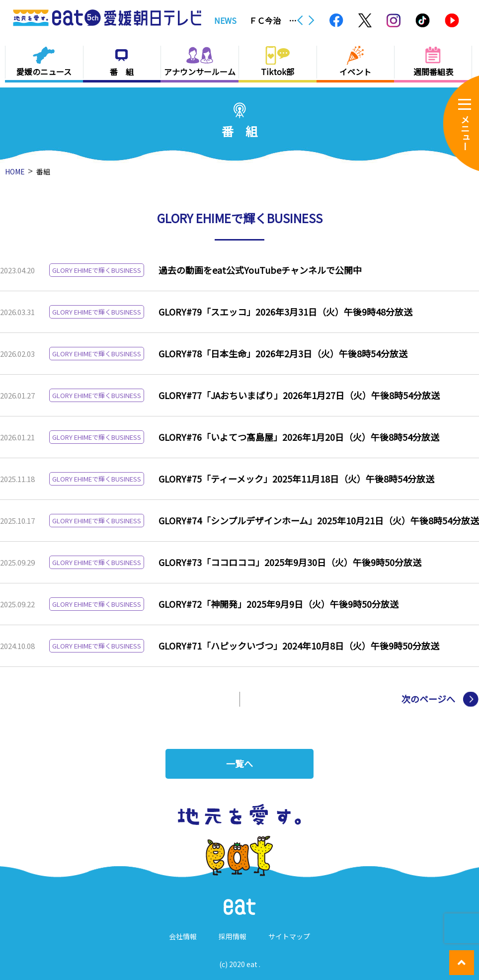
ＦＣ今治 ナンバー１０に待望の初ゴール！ (273, 20)
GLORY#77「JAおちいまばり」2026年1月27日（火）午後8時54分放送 (299, 395)
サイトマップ (289, 936)
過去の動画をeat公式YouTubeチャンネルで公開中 (260, 270)
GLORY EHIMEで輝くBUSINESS (97, 270)
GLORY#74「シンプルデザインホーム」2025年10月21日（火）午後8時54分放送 (319, 520)
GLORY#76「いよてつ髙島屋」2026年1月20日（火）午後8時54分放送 (299, 437)
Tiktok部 (278, 72)
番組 (43, 171)
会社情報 (183, 936)
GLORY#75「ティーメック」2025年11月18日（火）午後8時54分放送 (296, 479)
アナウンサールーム (200, 72)
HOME (15, 171)
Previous (300, 20)
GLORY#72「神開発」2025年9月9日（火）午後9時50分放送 (279, 604)
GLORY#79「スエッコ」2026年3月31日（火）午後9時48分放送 (285, 312)
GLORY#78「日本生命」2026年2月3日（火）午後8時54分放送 (283, 353)
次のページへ (428, 699)
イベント (355, 72)
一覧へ (239, 764)
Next (312, 20)
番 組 (122, 72)
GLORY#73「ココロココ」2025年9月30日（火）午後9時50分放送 (290, 562)
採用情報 (233, 936)
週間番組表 (433, 72)
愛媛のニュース (44, 72)
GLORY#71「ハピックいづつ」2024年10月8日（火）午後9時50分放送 (299, 646)
